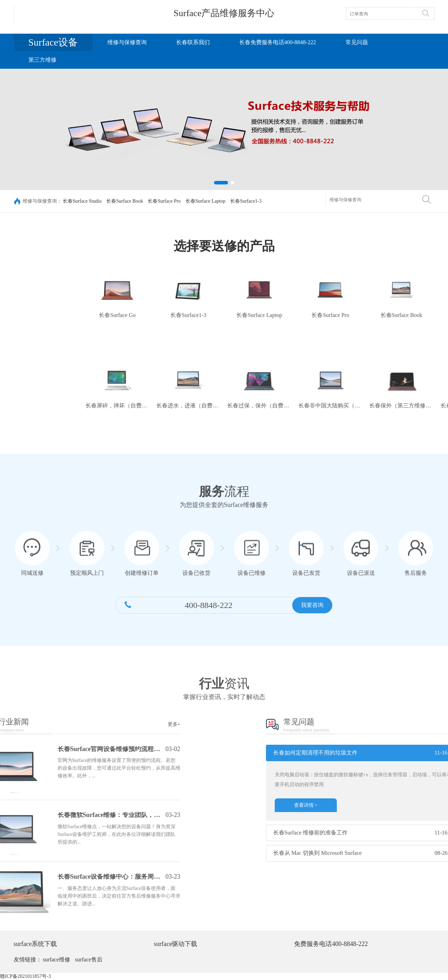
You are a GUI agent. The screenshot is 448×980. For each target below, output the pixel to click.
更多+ (96, 724)
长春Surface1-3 (246, 202)
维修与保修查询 (127, 42)
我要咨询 (312, 612)
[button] (221, 183)
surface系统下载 (35, 944)
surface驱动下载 (175, 944)
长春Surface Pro (164, 202)
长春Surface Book (125, 202)
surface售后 (89, 959)
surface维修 (56, 959)
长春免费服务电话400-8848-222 (278, 42)
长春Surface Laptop (206, 202)
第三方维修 (42, 60)
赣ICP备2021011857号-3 (25, 976)
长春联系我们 (193, 42)
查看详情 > (384, 805)
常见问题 (357, 42)
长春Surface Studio (82, 202)
